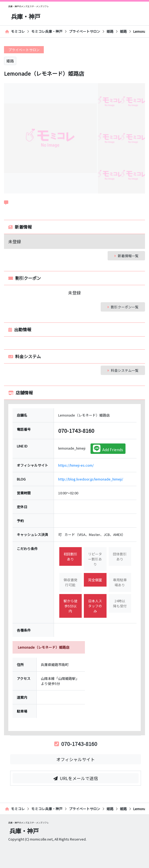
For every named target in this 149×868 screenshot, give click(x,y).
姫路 (110, 31)
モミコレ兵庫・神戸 (47, 31)
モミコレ (15, 31)
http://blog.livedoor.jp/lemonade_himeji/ (91, 479)
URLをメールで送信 (76, 778)
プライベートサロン (85, 31)
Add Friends (108, 449)
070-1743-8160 (76, 744)
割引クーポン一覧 (123, 307)
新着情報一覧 (126, 256)
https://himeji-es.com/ (76, 465)
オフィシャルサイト (76, 759)
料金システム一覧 (123, 370)
